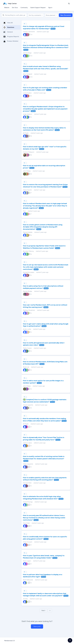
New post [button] (37, 626)
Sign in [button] (50, 8)
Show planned (51, 15)
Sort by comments (36, 15)
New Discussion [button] (66, 15)
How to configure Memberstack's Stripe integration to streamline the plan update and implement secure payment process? (45, 109)
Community (24, 8)
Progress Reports (11, 37)
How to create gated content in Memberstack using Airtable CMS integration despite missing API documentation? (43, 227)
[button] (69, 4)
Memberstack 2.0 (9, 641)
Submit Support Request (38, 8)
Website (7, 8)
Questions (9, 27)
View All (8, 23)
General (8, 32)
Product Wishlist (11, 41)
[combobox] (14, 15)
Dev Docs (15, 8)
